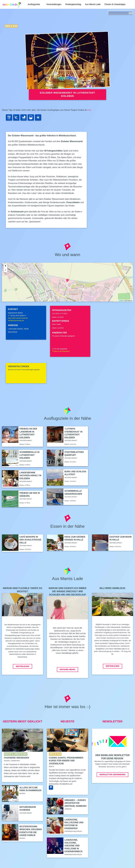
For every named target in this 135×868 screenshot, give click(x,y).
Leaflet (121, 301)
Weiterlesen (22, 666)
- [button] (5, 270)
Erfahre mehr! (68, 669)
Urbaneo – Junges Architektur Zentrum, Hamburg (76, 803)
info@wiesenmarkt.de (16, 321)
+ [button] (6, 266)
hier (89, 110)
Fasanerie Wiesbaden (17, 758)
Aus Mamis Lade (93, 4)
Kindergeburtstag (73, 4)
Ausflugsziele (34, 4)
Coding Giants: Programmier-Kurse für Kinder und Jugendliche (66, 761)
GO (131, 13)
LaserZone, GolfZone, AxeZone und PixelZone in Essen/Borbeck (74, 846)
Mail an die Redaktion (61, 351)
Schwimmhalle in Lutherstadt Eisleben (29, 455)
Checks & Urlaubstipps (115, 4)
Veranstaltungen (54, 4)
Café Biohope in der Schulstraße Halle (30, 540)
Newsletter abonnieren (112, 775)
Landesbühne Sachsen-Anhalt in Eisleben (30, 476)
